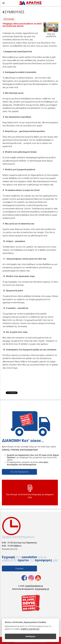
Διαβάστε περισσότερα (30, 629)
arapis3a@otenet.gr (34, 586)
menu (4, 3)
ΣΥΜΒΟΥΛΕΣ (15, 12)
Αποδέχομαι (30, 636)
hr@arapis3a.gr (42, 589)
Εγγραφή (19, 568)
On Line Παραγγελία (19, 472)
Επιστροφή (9, 19)
